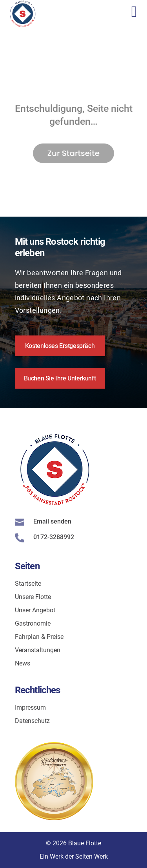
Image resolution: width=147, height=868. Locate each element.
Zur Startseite (73, 153)
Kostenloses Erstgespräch (60, 346)
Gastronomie (33, 623)
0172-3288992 (54, 537)
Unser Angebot (35, 610)
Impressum (30, 707)
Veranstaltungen (38, 650)
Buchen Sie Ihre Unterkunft (60, 378)
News (23, 663)
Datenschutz (32, 721)
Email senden (52, 521)
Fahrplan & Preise (39, 637)
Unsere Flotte (33, 597)
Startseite (28, 584)
